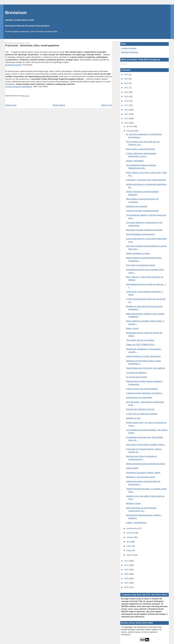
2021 (127, 88)
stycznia (130, 555)
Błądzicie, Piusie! (133, 503)
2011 (127, 565)
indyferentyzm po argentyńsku (139, 397)
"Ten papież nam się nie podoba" (140, 340)
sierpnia (130, 537)
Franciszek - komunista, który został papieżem (32, 45)
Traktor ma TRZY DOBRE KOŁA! (140, 344)
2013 (127, 123)
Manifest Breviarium (130, 52)
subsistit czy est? (133, 418)
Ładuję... (125, 64)
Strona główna (59, 105)
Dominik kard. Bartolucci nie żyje (140, 409)
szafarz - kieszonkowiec (136, 522)
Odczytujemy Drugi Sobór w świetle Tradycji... (146, 444)
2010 (127, 570)
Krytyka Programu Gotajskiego (19, 87)
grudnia (130, 126)
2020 (127, 92)
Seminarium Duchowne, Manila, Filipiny (143, 473)
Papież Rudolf (132, 468)
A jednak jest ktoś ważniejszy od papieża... (145, 393)
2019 (127, 96)
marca (130, 546)
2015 (127, 114)
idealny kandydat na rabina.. (138, 253)
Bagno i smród (132, 328)
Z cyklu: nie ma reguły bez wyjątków (142, 414)
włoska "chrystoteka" (135, 161)
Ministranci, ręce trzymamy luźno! (141, 477)
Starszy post (107, 105)
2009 (127, 574)
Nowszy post (11, 105)
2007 (127, 583)
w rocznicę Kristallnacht (136, 373)
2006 (127, 587)
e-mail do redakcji (129, 48)
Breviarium (16, 13)
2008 (127, 578)
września (131, 533)
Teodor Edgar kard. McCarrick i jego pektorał (145, 368)
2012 (127, 561)
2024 (127, 74)
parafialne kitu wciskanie (137, 206)
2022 (127, 83)
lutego (129, 550)
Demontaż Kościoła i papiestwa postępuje (144, 230)
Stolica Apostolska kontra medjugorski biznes (146, 464)
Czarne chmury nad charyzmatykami (142, 389)
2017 (127, 105)
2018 (127, 101)
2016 (127, 110)
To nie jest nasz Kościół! (137, 377)
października (132, 528)
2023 (127, 79)
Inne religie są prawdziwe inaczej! (141, 265)
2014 (127, 118)
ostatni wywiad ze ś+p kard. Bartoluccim (143, 356)
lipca (129, 542)
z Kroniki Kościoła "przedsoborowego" (143, 211)
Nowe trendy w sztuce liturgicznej (141, 149)
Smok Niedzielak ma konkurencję (141, 234)
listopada (131, 131)
